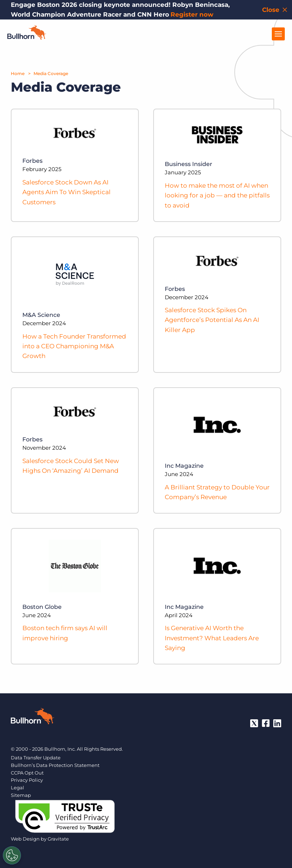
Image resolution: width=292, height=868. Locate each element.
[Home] (27, 38)
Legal (17, 788)
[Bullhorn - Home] (32, 717)
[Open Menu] (278, 34)
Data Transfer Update (36, 758)
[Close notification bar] (275, 10)
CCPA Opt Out (27, 773)
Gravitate (58, 839)
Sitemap (21, 795)
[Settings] (12, 855)
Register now (192, 14)
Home (18, 73)
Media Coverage (51, 73)
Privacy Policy (27, 780)
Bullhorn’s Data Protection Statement (55, 765)
